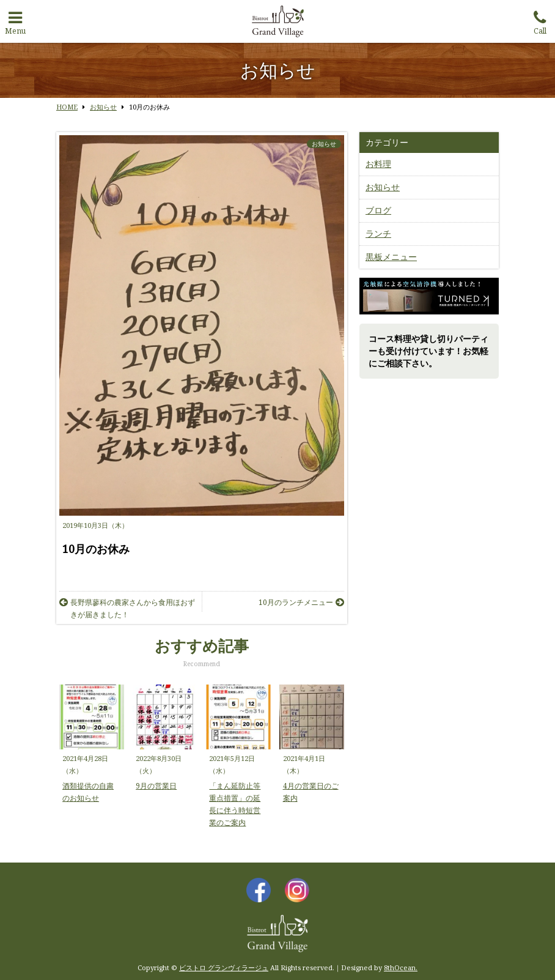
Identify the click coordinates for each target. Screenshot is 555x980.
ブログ (378, 210)
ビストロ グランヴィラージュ (224, 967)
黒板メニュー (391, 257)
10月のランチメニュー (301, 602)
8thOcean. (401, 967)
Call (540, 20)
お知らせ (324, 144)
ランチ (378, 233)
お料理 (378, 164)
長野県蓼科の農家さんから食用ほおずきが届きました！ (127, 608)
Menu (15, 20)
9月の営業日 (156, 786)
